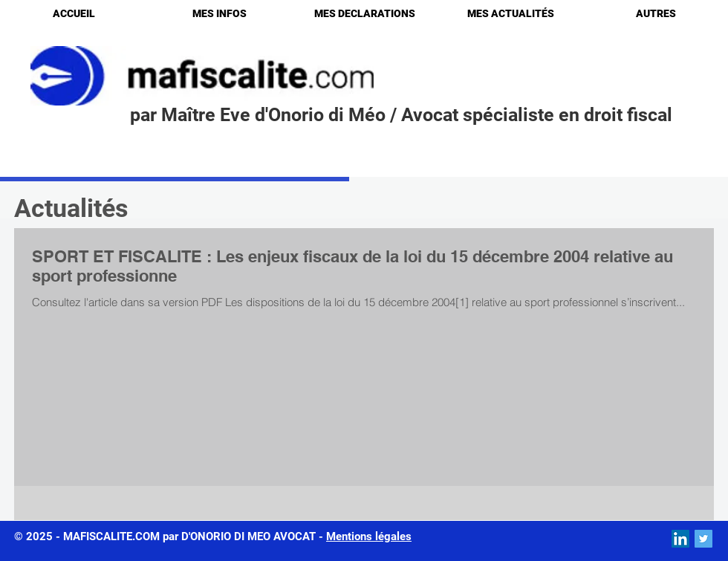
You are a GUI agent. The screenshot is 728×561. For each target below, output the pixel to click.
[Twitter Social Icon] (703, 539)
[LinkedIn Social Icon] (680, 539)
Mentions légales (369, 536)
